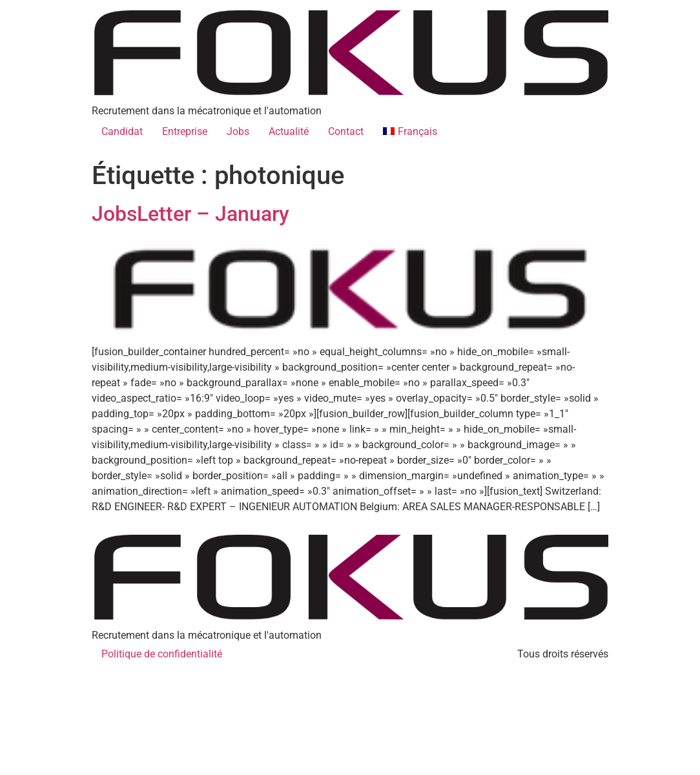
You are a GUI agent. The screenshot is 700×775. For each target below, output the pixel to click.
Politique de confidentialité (162, 654)
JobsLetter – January (190, 214)
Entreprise (185, 131)
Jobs (238, 131)
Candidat (122, 131)
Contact (346, 131)
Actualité (289, 131)
